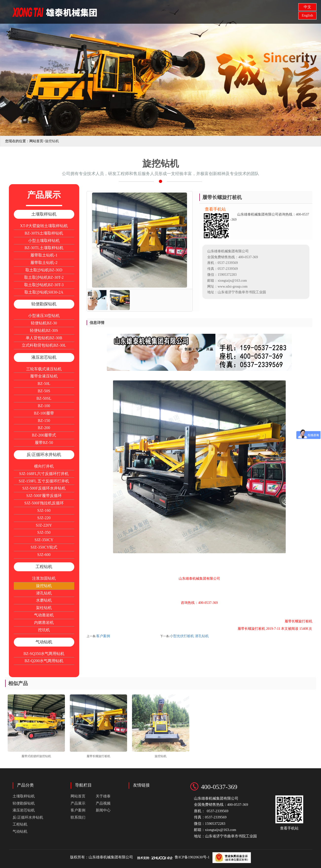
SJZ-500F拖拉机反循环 (44, 503)
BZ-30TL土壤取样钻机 (44, 248)
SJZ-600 (44, 555)
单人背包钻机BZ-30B (44, 338)
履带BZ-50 (44, 443)
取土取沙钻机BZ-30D (44, 270)
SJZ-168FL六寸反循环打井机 (44, 474)
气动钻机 (44, 642)
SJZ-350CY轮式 (44, 547)
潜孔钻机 (44, 593)
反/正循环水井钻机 (44, 455)
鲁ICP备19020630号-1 (192, 857)
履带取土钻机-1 (44, 255)
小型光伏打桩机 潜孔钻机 (189, 636)
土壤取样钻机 (44, 214)
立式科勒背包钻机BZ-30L (44, 345)
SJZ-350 (44, 532)
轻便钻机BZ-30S (44, 330)
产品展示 (187, 11)
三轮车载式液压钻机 (44, 369)
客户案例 (103, 636)
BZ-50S (44, 391)
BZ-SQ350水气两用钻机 (44, 654)
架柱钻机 (44, 608)
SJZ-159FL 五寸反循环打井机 (44, 481)
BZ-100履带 (44, 413)
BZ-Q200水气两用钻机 (44, 661)
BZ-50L (44, 384)
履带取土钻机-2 (44, 263)
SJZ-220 (44, 518)
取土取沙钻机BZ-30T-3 (44, 285)
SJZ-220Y (44, 525)
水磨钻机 (44, 600)
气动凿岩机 (44, 615)
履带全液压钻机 (44, 376)
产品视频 (103, 803)
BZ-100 (44, 406)
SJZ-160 (44, 510)
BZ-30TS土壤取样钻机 (44, 233)
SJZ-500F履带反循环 (44, 496)
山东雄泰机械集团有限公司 (111, 857)
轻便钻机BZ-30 (44, 323)
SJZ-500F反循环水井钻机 (44, 488)
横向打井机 (44, 466)
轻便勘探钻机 (44, 304)
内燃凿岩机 (44, 622)
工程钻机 (44, 567)
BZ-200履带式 (44, 435)
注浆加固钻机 (44, 578)
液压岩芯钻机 (44, 357)
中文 (307, 7)
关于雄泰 (167, 11)
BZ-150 (44, 421)
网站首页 (147, 11)
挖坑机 (44, 630)
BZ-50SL (44, 398)
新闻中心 (103, 810)
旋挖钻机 (44, 586)
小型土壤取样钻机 (44, 241)
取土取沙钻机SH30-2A (44, 292)
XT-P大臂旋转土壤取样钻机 (44, 226)
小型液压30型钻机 (44, 316)
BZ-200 (44, 428)
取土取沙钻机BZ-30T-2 (44, 277)
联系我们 (78, 817)
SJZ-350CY (44, 540)
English (307, 15)
